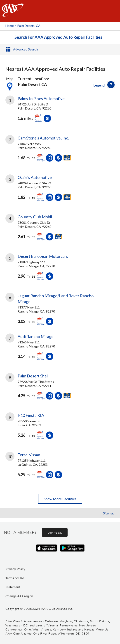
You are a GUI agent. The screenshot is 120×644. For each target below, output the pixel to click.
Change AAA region (19, 596)
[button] (111, 85)
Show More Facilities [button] (60, 499)
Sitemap (109, 513)
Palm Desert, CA (29, 26)
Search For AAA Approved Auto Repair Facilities (58, 37)
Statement (13, 587)
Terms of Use (15, 578)
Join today (55, 532)
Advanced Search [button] (25, 49)
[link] (60, 112)
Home (10, 26)
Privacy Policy (15, 569)
